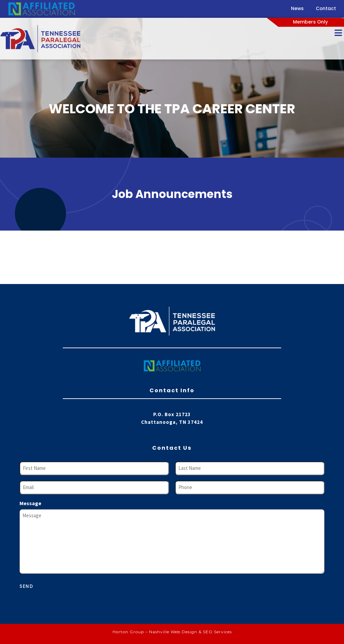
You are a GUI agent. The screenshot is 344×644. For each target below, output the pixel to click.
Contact (326, 9)
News (297, 9)
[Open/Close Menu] (338, 33)
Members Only (310, 22)
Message (30, 503)
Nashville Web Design (173, 632)
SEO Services (217, 632)
